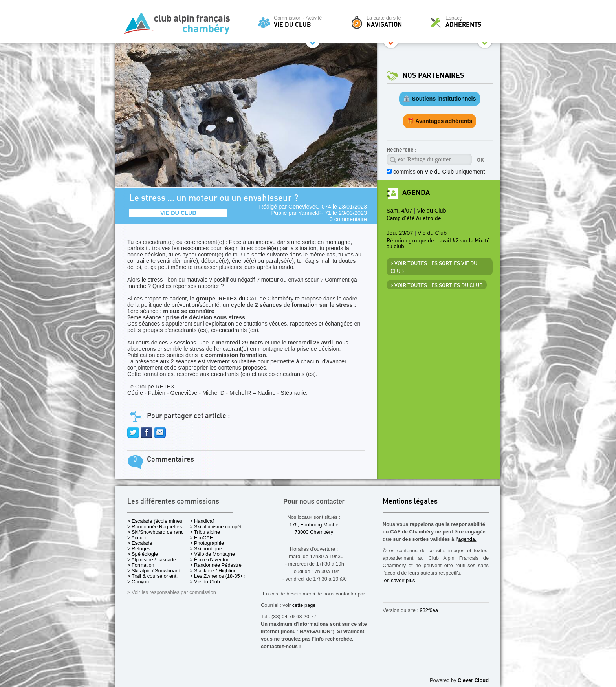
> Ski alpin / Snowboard (154, 571)
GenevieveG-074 (310, 207)
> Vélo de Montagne (212, 554)
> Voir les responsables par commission (172, 592)
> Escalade (140, 543)
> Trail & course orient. (152, 576)
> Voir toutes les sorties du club (437, 286)
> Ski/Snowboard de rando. (158, 532)
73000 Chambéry (314, 532)
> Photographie (207, 543)
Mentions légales (410, 502)
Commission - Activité (298, 22)
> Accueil (137, 538)
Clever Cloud (473, 680)
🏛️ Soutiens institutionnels (439, 99)
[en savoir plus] (400, 580)
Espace (463, 22)
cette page (304, 605)
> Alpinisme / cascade (152, 560)
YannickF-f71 (315, 213)
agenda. (467, 539)
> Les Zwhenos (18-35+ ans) (222, 576)
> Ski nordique (206, 549)
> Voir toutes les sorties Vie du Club (434, 267)
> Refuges (139, 549)
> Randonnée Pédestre (216, 565)
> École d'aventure (211, 560)
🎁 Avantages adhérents (440, 121)
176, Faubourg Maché (314, 525)
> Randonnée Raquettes (155, 527)
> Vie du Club (205, 582)
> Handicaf (202, 521)
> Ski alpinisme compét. (216, 527)
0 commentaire (348, 219)
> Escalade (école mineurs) (158, 521)
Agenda (416, 193)
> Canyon (138, 582)
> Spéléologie (143, 554)
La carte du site (383, 22)
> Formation (141, 565)
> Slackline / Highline (213, 571)
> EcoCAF (201, 538)
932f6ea (429, 610)
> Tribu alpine (205, 532)
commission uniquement (439, 172)
